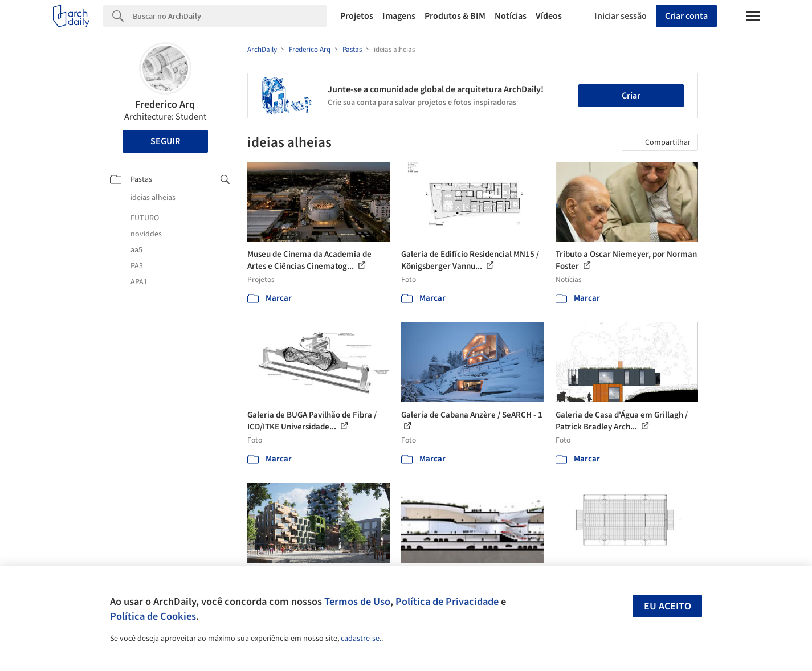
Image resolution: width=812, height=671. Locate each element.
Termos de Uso (357, 602)
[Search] (230, 16)
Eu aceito (668, 606)
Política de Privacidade (447, 602)
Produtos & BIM (455, 16)
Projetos (357, 16)
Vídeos (549, 16)
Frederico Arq (165, 105)
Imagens (399, 16)
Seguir (165, 141)
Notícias (511, 16)
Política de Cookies (153, 616)
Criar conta (686, 16)
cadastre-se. (361, 639)
